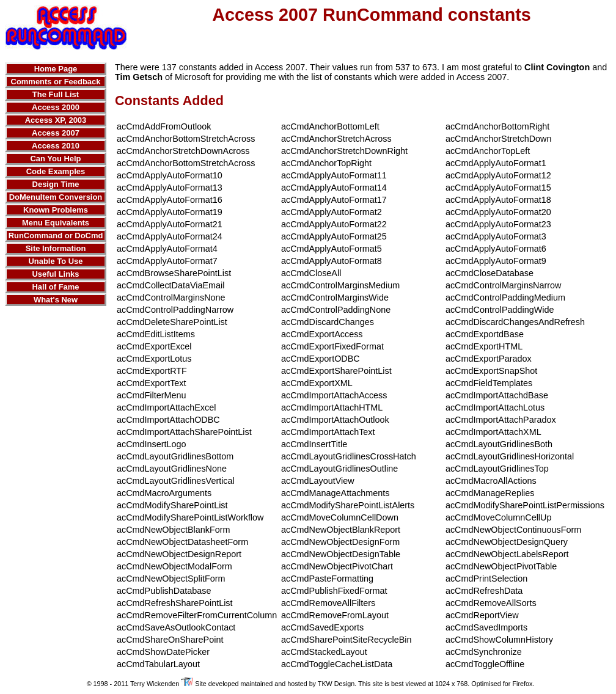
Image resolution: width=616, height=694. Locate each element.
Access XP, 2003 (56, 120)
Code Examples (56, 171)
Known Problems (56, 210)
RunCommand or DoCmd (56, 236)
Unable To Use (55, 261)
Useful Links (55, 274)
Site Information (56, 248)
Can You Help (55, 159)
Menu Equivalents (56, 223)
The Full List (56, 94)
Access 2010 (56, 146)
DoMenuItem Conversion (56, 197)
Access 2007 (56, 133)
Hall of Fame (55, 287)
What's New (56, 300)
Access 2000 (56, 107)
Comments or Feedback (56, 82)
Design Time (56, 184)
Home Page (56, 69)
